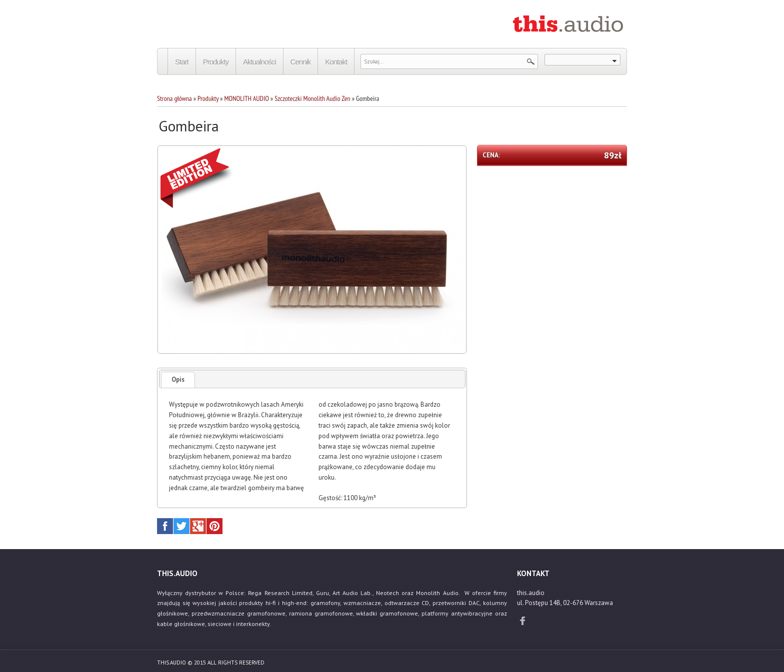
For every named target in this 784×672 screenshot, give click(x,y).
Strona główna (174, 98)
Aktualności (259, 62)
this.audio (171, 663)
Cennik (301, 62)
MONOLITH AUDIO (246, 98)
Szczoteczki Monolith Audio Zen (312, 98)
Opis (178, 379)
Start (182, 62)
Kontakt (336, 62)
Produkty (216, 62)
